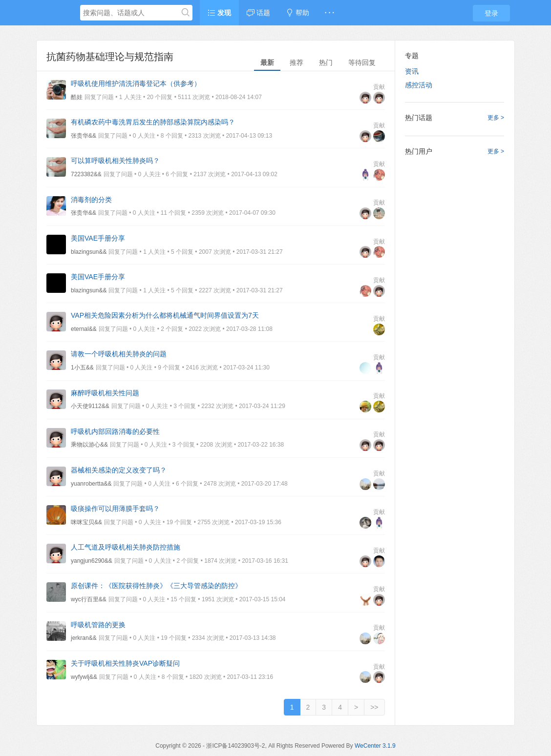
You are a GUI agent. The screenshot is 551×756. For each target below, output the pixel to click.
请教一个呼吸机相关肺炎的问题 (119, 354)
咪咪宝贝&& (86, 522)
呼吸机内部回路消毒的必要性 (115, 431)
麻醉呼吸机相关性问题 (105, 393)
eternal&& (84, 329)
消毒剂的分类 (91, 200)
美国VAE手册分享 (98, 238)
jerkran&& (84, 638)
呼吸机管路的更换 (98, 625)
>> (374, 707)
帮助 (297, 13)
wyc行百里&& (89, 599)
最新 (267, 62)
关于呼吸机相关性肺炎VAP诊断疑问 (125, 663)
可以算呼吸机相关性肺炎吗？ (115, 161)
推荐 (297, 62)
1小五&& (82, 368)
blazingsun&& (89, 252)
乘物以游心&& (89, 445)
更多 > (496, 118)
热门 (326, 62)
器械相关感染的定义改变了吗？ (119, 470)
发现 (219, 13)
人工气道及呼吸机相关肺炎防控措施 (126, 547)
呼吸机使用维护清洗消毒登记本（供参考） (136, 83)
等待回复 (362, 62)
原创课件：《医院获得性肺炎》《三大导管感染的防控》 (156, 586)
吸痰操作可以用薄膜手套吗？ (115, 509)
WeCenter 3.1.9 (375, 746)
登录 (491, 13)
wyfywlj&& (84, 677)
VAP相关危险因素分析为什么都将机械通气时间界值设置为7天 (165, 315)
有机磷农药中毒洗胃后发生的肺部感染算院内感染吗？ (153, 122)
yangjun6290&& (92, 561)
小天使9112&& (90, 406)
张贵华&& (84, 136)
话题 (258, 13)
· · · (329, 13)
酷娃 (77, 97)
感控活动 (419, 85)
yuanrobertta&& (91, 484)
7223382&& (86, 174)
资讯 (412, 71)
